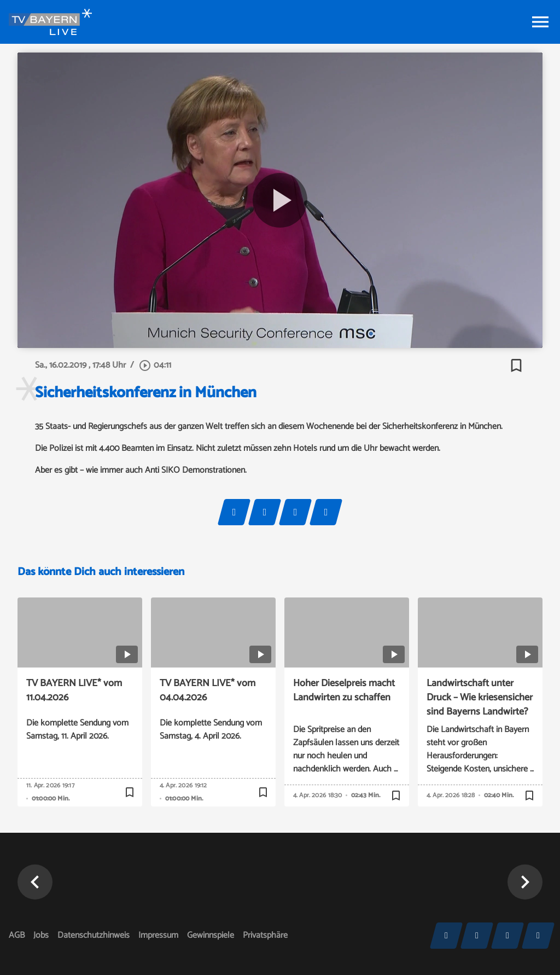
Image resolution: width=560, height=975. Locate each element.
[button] (35, 882)
